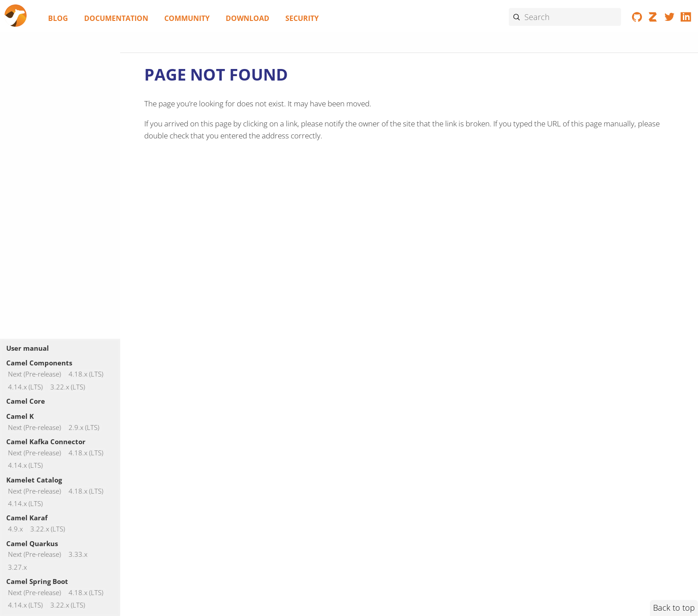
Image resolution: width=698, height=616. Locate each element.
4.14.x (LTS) (25, 387)
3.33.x (78, 555)
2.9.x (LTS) (84, 428)
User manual (28, 348)
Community (187, 18)
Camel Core (26, 401)
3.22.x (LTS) (68, 387)
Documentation (116, 18)
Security (302, 18)
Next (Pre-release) (34, 375)
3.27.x (17, 567)
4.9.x (15, 529)
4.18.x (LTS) (86, 375)
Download (248, 18)
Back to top (674, 608)
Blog (58, 18)
